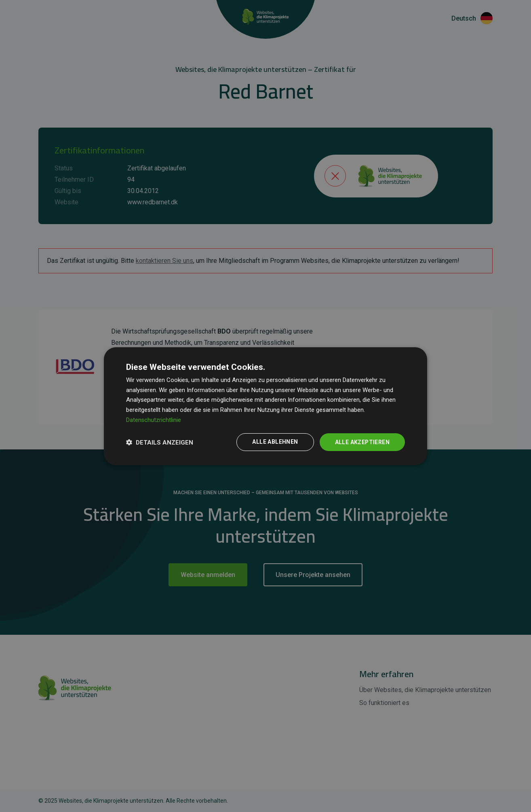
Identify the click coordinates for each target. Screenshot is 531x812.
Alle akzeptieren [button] (362, 442)
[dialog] (265, 406)
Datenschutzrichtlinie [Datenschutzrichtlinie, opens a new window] (154, 420)
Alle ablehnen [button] (274, 442)
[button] (160, 442)
